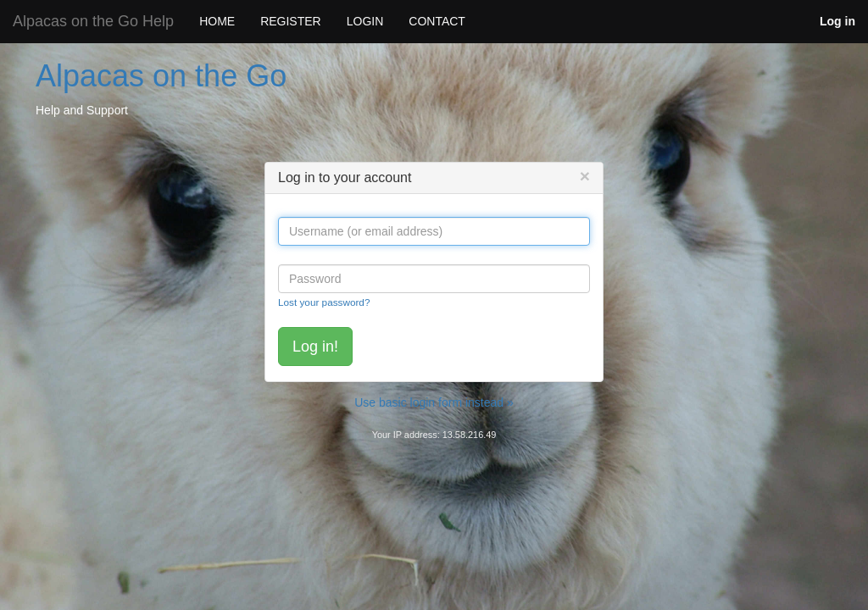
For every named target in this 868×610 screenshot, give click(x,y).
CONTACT (437, 21)
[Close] (585, 176)
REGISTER (291, 21)
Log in (837, 21)
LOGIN (365, 21)
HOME (217, 21)
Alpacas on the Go (161, 76)
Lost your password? (324, 302)
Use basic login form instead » (434, 402)
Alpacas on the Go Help (93, 21)
